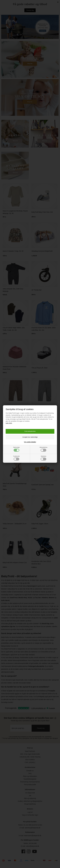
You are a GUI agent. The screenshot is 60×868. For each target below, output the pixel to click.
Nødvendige (16, 449)
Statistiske (43, 458)
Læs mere (9, 423)
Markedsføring (44, 449)
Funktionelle (16, 458)
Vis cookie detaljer (30, 442)
